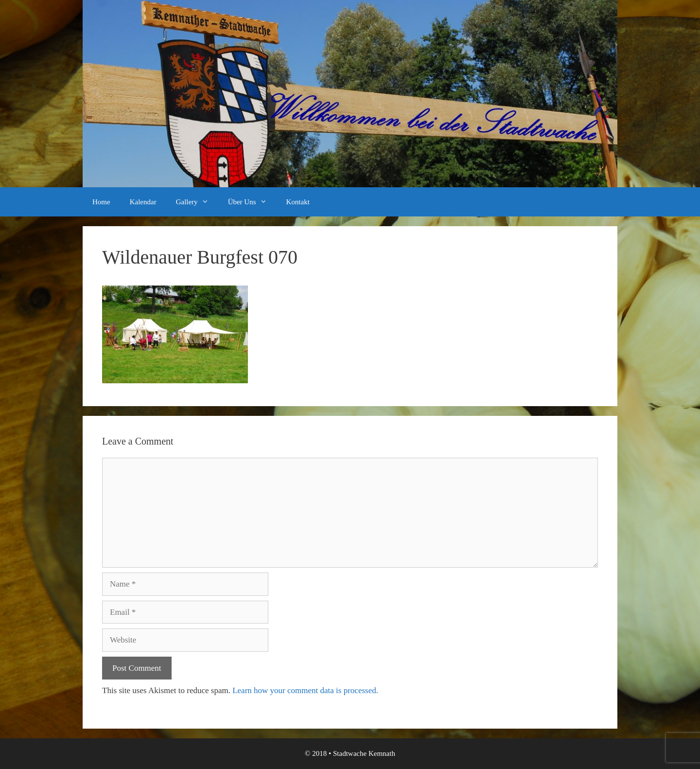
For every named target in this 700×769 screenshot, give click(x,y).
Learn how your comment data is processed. (305, 690)
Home (101, 202)
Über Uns (252, 202)
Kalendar (143, 202)
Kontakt (298, 202)
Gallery (197, 202)
